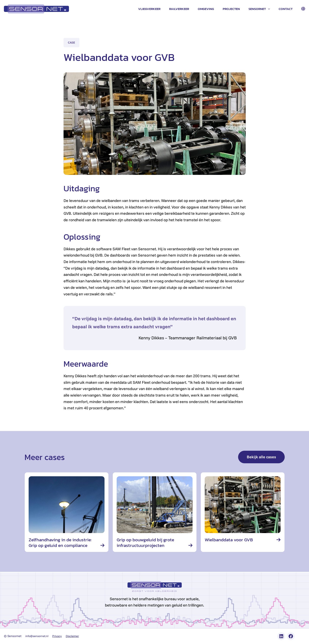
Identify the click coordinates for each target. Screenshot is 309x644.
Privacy (59, 636)
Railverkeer (189, 9)
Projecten (237, 9)
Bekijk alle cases (261, 457)
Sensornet (262, 9)
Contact (287, 9)
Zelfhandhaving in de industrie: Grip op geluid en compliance (62, 543)
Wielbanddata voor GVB (230, 540)
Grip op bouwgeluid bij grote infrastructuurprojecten (147, 543)
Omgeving (213, 9)
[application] (271, 9)
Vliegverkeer (161, 9)
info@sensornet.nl (38, 636)
